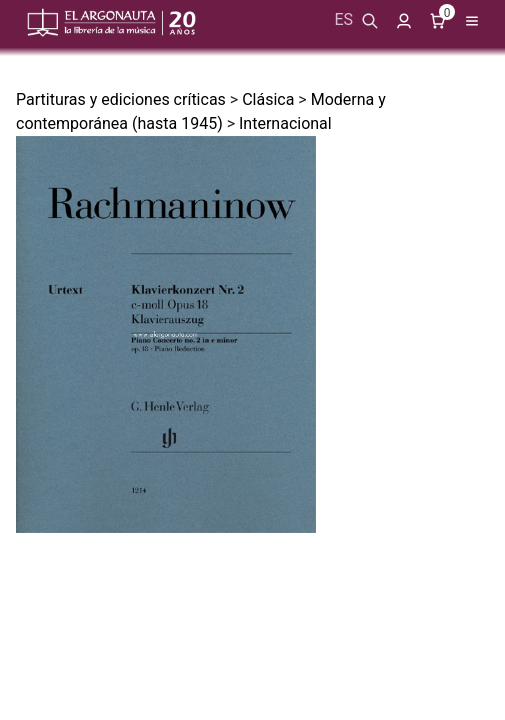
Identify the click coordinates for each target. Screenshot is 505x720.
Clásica (268, 99)
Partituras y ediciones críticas (121, 99)
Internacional (285, 123)
